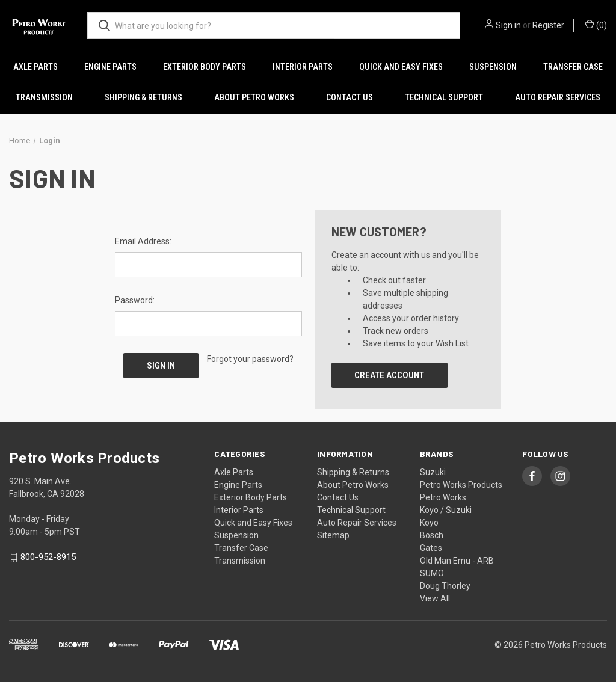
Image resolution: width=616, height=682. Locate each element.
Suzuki (433, 472)
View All (435, 598)
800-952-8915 (48, 558)
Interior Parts (303, 67)
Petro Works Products (461, 485)
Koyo (429, 523)
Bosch (432, 535)
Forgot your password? (250, 359)
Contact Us (350, 97)
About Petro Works (254, 97)
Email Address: (143, 241)
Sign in (508, 25)
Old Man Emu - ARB (457, 561)
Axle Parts (35, 67)
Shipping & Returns (143, 97)
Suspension (493, 67)
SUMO (432, 573)
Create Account (389, 375)
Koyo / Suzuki (446, 510)
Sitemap (333, 535)
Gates (431, 548)
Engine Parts (110, 67)
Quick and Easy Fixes (401, 67)
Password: (135, 300)
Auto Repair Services (558, 97)
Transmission (44, 97)
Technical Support (444, 97)
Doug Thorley (445, 586)
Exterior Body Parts (205, 67)
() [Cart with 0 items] (596, 25)
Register (548, 25)
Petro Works (443, 497)
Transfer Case (573, 67)
